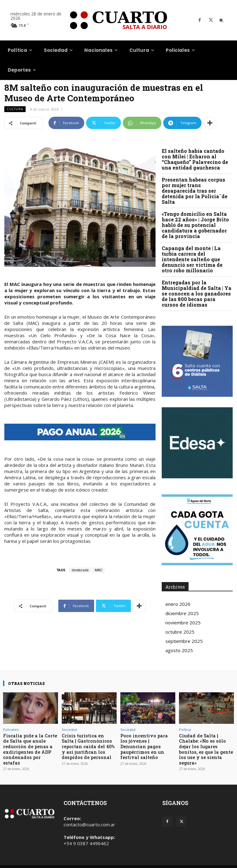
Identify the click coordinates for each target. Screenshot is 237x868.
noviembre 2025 (183, 623)
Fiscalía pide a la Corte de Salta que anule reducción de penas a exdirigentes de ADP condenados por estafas (28, 745)
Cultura (15, 109)
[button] (221, 20)
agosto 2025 (179, 650)
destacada (80, 570)
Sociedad (69, 730)
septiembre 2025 (184, 641)
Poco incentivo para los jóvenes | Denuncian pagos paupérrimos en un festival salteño (147, 742)
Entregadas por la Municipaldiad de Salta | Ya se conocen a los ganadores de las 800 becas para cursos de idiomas (197, 294)
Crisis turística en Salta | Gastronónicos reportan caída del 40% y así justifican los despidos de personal (89, 745)
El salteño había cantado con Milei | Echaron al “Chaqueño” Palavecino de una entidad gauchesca (195, 159)
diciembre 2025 (182, 613)
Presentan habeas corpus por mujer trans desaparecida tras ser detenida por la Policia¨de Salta (195, 191)
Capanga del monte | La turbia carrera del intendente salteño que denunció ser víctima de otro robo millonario (192, 259)
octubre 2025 (180, 632)
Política (185, 730)
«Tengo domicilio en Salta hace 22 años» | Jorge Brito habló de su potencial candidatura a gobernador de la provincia (195, 225)
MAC (98, 570)
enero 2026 (178, 604)
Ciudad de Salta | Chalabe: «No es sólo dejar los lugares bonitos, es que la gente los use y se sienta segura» (206, 745)
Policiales (11, 730)
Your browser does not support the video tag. (197, 443)
